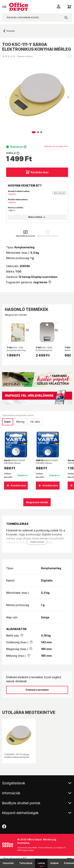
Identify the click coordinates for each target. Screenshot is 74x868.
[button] (68, 97)
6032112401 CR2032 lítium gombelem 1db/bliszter (15, 465)
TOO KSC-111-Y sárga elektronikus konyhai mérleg (17, 757)
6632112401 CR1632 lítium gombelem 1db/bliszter (47, 465)
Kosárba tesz (37, 172)
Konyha (11, 31)
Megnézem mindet (16, 315)
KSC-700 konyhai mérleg (16, 349)
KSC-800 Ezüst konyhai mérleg (44, 350)
